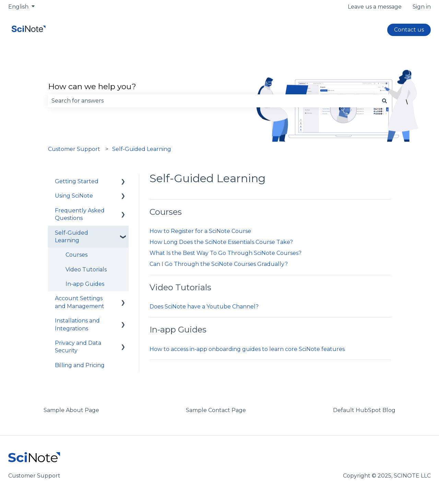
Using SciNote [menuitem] (74, 196)
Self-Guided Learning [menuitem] (72, 237)
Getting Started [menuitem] (77, 181)
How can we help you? (92, 86)
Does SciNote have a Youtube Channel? (204, 307)
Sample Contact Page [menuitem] (216, 410)
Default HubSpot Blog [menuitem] (364, 410)
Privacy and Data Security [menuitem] (78, 347)
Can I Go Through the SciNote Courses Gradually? (219, 264)
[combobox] (213, 101)
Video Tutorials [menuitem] (86, 269)
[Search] (384, 101)
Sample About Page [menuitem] (71, 410)
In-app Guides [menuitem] (85, 284)
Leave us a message (375, 7)
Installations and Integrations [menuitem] (77, 324)
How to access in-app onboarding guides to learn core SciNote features (247, 349)
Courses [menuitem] (76, 255)
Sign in (422, 7)
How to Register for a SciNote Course (200, 231)
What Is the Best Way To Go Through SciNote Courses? (226, 253)
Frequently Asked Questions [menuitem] (80, 214)
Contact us (409, 30)
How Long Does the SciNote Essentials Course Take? (221, 242)
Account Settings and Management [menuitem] (80, 302)
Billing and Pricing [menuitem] (80, 365)
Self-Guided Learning (142, 149)
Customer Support (74, 149)
